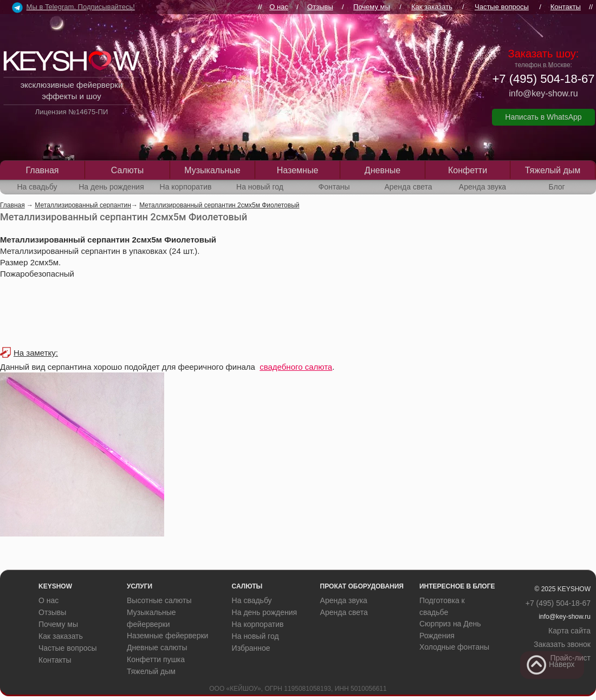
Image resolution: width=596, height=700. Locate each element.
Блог (556, 187)
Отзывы (320, 7)
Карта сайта (569, 631)
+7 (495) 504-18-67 (544, 79)
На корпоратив (186, 187)
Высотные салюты (159, 600)
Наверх (550, 665)
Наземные (298, 170)
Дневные (383, 170)
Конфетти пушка (156, 659)
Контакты (566, 7)
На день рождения (111, 187)
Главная (43, 170)
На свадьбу (37, 187)
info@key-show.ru (543, 93)
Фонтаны (334, 187)
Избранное (251, 648)
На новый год (260, 187)
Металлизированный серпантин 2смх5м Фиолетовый (219, 205)
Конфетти (468, 170)
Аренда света (408, 187)
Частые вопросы (502, 7)
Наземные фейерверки (167, 636)
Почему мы (372, 7)
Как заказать (432, 7)
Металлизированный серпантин (83, 205)
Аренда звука (482, 187)
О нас (279, 7)
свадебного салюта (296, 367)
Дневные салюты (157, 647)
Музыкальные (212, 170)
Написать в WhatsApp (543, 117)
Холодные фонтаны (454, 647)
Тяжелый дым (553, 170)
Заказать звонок (562, 644)
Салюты (127, 170)
